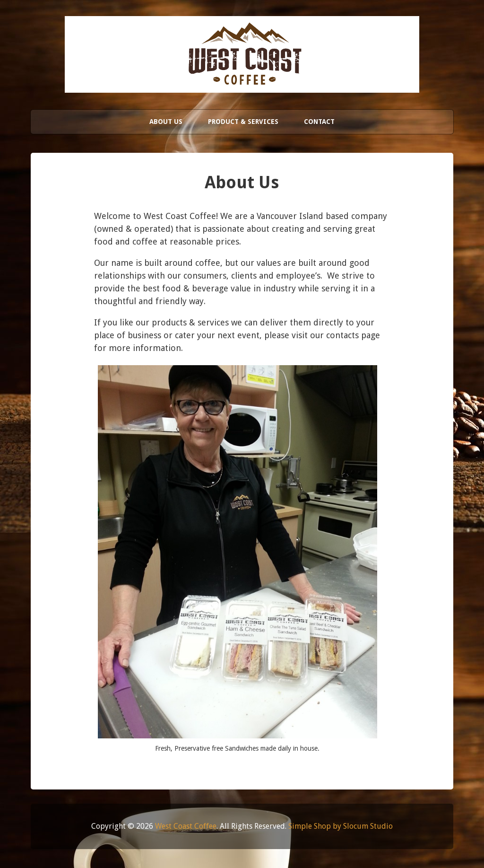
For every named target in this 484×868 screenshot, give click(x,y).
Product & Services (243, 122)
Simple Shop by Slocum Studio (341, 826)
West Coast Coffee (186, 826)
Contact (319, 122)
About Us (166, 122)
